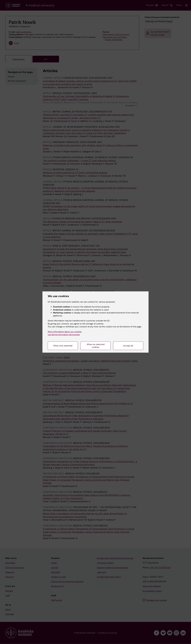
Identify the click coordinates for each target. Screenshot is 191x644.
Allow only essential (63, 346)
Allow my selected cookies (96, 346)
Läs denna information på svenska (64, 335)
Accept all (128, 346)
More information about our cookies (65, 332)
